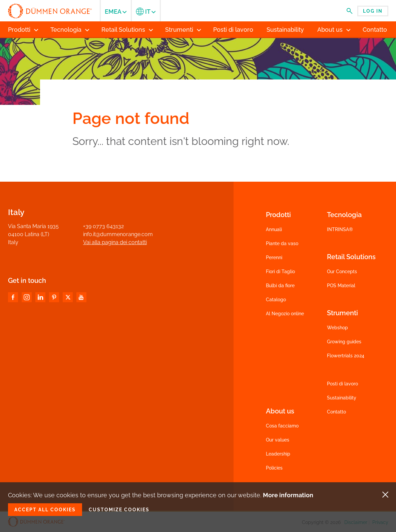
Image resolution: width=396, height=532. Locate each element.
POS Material (341, 286)
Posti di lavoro (342, 384)
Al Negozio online (285, 314)
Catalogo (276, 300)
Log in (373, 11)
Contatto (336, 412)
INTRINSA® (340, 229)
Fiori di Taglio (280, 272)
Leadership (278, 454)
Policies (274, 468)
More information (288, 495)
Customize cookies (119, 510)
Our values (278, 440)
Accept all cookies (45, 510)
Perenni (274, 257)
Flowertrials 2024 (346, 356)
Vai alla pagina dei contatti (115, 242)
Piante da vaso (282, 243)
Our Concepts (342, 272)
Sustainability (342, 398)
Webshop (337, 328)
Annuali (274, 229)
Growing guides (344, 342)
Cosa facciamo (282, 426)
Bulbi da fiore (280, 286)
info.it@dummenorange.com (118, 234)
